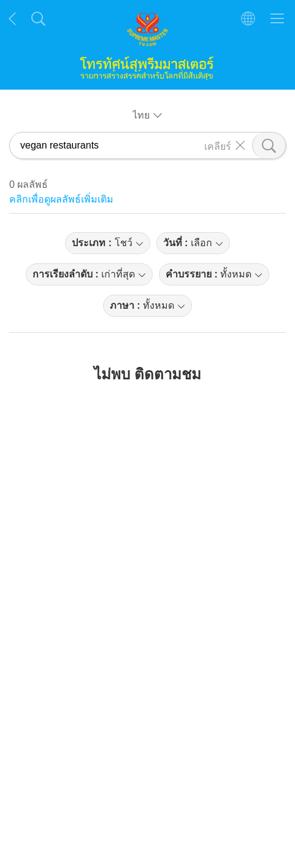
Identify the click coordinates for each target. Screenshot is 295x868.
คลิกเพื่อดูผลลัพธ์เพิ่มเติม (61, 199)
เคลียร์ (218, 145)
